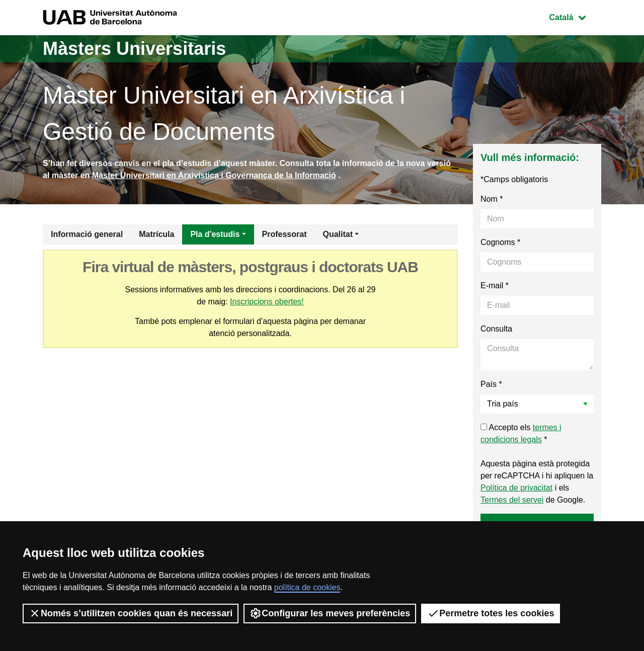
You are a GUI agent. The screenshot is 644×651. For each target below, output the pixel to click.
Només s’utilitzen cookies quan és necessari (131, 613)
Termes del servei (512, 500)
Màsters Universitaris (134, 49)
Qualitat (338, 234)
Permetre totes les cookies (491, 613)
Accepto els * (521, 433)
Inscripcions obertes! (267, 302)
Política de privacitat (516, 488)
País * (491, 384)
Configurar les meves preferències (330, 613)
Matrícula (156, 234)
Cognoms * (500, 242)
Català (575, 16)
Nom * (492, 199)
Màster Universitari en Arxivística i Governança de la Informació (214, 175)
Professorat (285, 234)
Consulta (496, 329)
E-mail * (495, 286)
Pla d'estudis (215, 234)
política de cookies (307, 587)
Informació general (87, 234)
